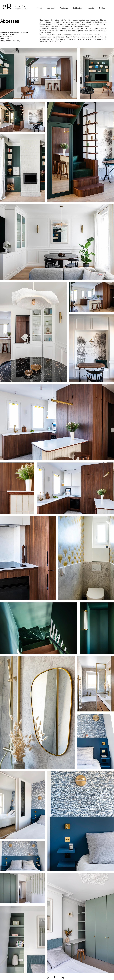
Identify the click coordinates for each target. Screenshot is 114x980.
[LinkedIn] (55, 978)
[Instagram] (48, 978)
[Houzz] (63, 978)
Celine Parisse (21, 6)
